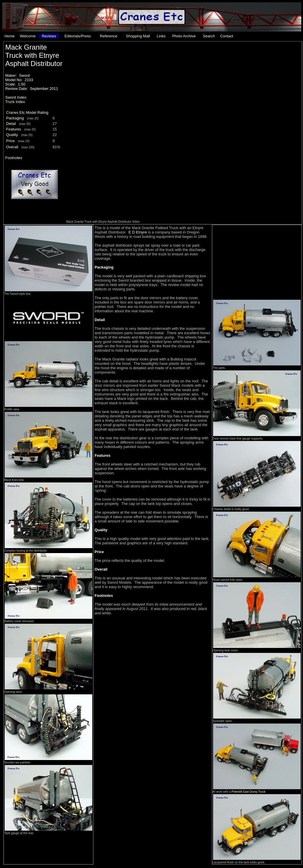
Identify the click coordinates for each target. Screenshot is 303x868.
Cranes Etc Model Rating (27, 113)
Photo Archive (184, 36)
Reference (109, 36)
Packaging (15, 118)
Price (11, 141)
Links (161, 36)
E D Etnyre (138, 232)
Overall (12, 147)
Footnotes (14, 158)
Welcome (28, 36)
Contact (227, 36)
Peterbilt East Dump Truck (248, 792)
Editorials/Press (78, 36)
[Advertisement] (256, 262)
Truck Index (15, 102)
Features (14, 129)
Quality (12, 135)
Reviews (49, 36)
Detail (11, 124)
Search (209, 36)
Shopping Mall (138, 36)
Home (9, 36)
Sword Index (16, 97)
